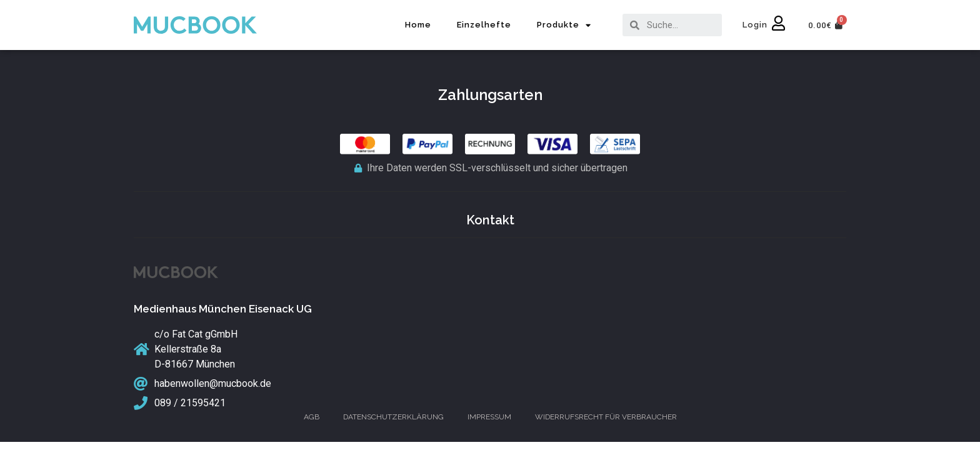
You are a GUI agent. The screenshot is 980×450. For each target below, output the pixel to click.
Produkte (564, 25)
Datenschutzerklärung (393, 417)
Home (418, 25)
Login (755, 25)
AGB (312, 417)
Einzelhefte (484, 25)
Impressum (489, 417)
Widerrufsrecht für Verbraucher (606, 417)
